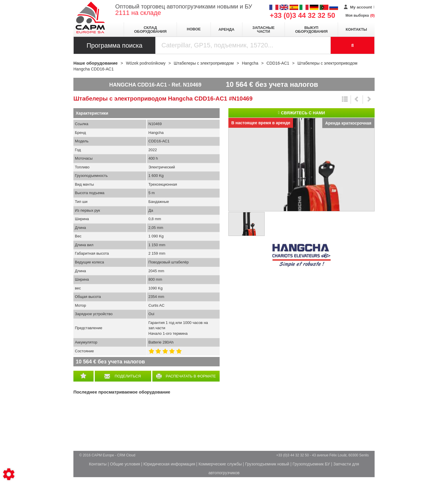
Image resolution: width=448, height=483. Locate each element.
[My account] (359, 7)
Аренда (226, 29)
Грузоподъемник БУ (311, 464)
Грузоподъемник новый (267, 464)
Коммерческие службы (220, 464)
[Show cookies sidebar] (9, 474)
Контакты (356, 29)
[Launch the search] (353, 45)
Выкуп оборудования (311, 30)
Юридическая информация (169, 464)
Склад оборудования (150, 30)
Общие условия (125, 464)
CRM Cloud (126, 455)
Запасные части (263, 30)
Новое (194, 29)
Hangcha (301, 256)
